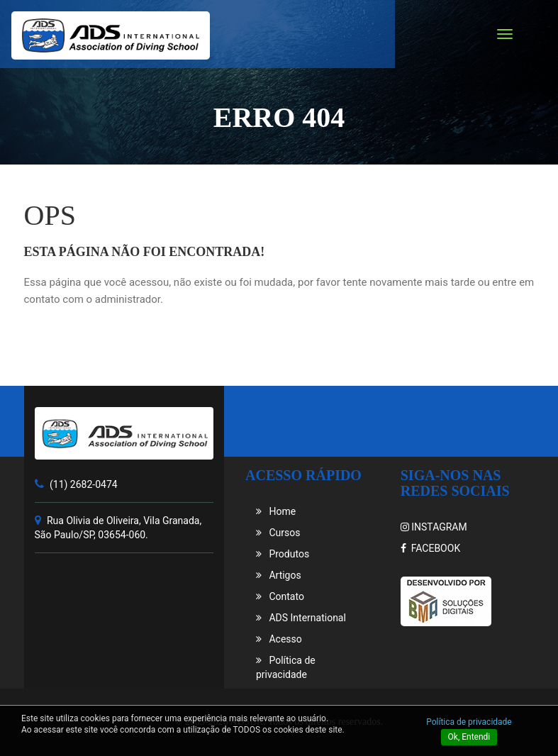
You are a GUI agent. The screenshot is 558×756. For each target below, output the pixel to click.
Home (276, 511)
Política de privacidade (469, 722)
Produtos (283, 554)
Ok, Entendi (469, 737)
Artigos (279, 575)
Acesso (279, 639)
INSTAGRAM (434, 527)
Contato (280, 596)
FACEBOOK (430, 548)
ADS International (301, 618)
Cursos (278, 533)
